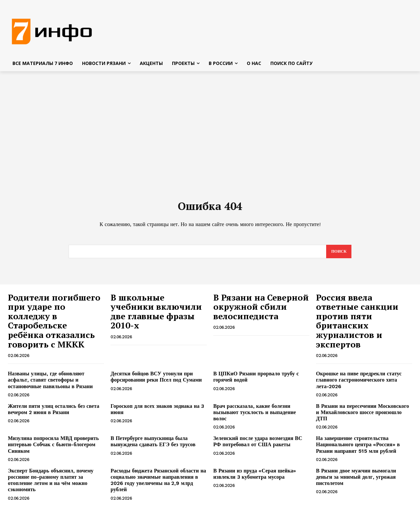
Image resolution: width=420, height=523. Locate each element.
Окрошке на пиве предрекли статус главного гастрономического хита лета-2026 (359, 383)
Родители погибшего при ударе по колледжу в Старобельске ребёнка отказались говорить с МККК (54, 324)
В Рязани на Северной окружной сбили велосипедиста (261, 310)
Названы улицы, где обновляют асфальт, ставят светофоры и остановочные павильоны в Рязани (50, 383)
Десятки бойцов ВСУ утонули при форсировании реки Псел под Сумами (156, 380)
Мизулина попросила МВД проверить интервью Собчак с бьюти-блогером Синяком (53, 448)
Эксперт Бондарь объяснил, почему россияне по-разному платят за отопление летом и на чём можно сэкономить (51, 484)
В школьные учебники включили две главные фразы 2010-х (156, 315)
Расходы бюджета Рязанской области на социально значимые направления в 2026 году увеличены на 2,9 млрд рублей (158, 484)
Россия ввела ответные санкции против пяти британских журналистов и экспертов (357, 324)
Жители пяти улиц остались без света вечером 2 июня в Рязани (53, 413)
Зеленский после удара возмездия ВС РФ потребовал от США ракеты (258, 445)
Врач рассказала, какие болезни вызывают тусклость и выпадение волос (255, 416)
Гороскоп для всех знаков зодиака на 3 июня (157, 413)
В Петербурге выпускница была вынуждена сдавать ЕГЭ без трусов (153, 445)
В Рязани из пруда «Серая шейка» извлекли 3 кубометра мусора (255, 477)
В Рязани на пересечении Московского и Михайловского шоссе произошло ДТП (362, 416)
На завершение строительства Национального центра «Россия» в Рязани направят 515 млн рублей (358, 448)
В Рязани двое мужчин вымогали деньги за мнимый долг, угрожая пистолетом (356, 481)
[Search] (338, 255)
